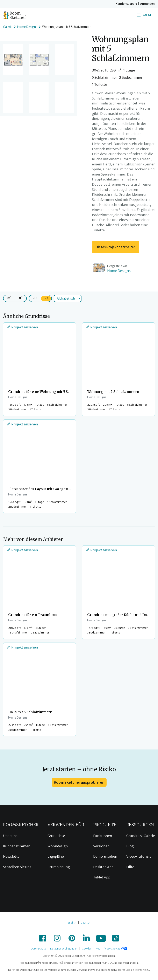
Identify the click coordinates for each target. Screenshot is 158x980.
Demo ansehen (105, 856)
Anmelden (147, 4)
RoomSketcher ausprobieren (79, 782)
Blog (130, 846)
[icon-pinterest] (72, 938)
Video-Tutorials (139, 856)
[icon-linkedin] (86, 938)
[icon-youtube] (101, 938)
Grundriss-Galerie (141, 836)
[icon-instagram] (57, 938)
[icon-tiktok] (116, 938)
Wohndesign (58, 846)
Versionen (101, 846)
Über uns (10, 836)
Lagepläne (56, 856)
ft (21, 298)
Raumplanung (59, 867)
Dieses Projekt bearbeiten (116, 247)
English (72, 923)
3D (46, 298)
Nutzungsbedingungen (64, 949)
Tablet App (102, 877)
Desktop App (103, 867)
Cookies (87, 949)
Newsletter (12, 856)
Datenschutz (38, 949)
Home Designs (27, 27)
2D (35, 298)
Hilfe (130, 867)
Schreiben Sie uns (17, 867)
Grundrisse (56, 836)
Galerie (8, 27)
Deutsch (85, 923)
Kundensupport (126, 4)
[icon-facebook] (43, 938)
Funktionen (103, 836)
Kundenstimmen (17, 846)
